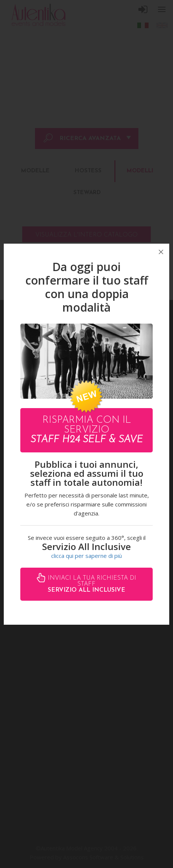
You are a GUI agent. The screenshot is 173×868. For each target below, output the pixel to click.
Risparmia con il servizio (87, 430)
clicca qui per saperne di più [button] (86, 556)
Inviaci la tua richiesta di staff (91, 584)
